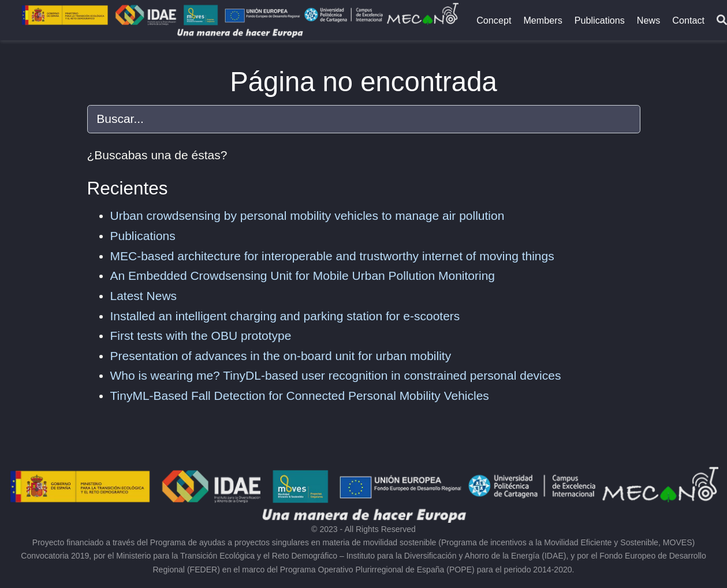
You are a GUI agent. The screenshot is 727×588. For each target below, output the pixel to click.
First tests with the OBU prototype (201, 336)
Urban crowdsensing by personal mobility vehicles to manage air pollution (307, 216)
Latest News (144, 296)
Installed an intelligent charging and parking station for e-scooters (285, 316)
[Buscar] (722, 20)
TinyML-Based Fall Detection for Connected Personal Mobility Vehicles (300, 396)
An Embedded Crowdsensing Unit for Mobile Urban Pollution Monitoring (303, 276)
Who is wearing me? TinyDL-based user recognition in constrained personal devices (336, 375)
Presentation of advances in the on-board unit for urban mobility (281, 356)
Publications (143, 236)
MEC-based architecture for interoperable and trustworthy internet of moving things (332, 256)
